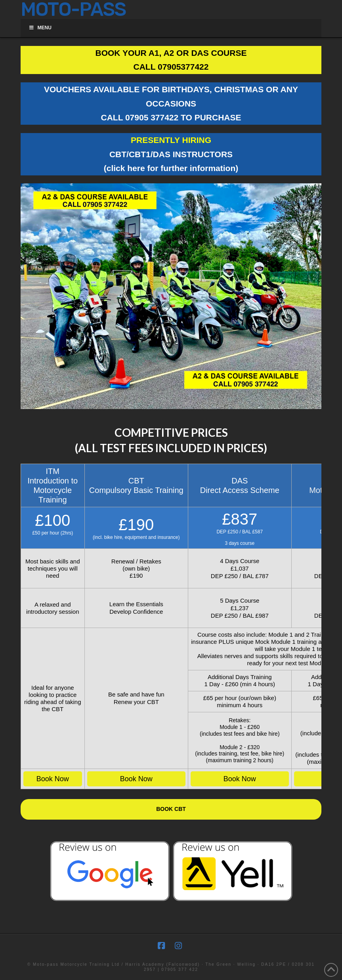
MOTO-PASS (73, 10)
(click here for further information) (171, 168)
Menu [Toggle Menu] (40, 28)
